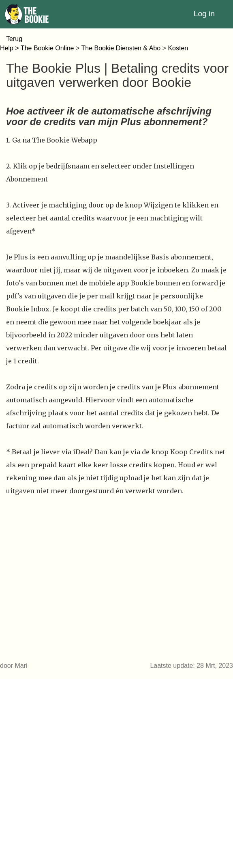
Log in (204, 14)
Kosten (178, 48)
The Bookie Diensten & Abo (121, 48)
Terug (14, 39)
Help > (10, 48)
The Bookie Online (47, 48)
